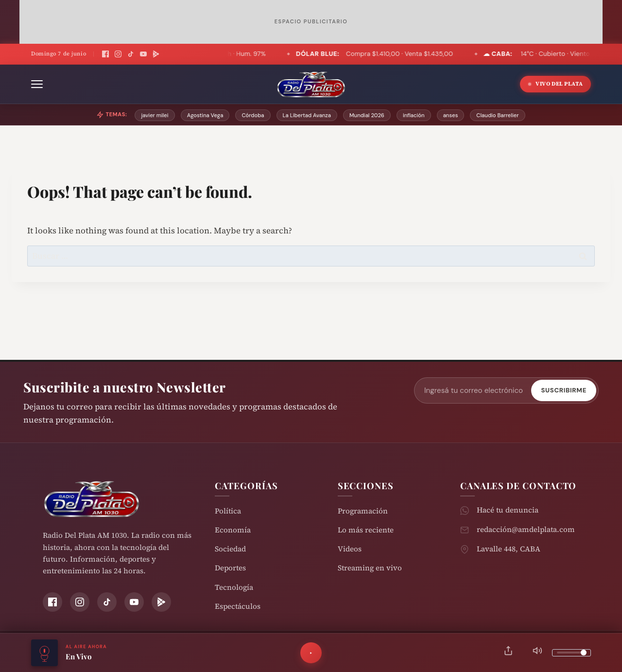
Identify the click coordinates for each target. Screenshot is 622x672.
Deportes (230, 568)
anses (451, 115)
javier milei (155, 115)
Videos (350, 549)
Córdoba (253, 115)
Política (228, 511)
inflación (414, 115)
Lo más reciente (366, 530)
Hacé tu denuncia (508, 510)
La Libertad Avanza (307, 115)
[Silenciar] (537, 653)
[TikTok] (131, 54)
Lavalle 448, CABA (509, 549)
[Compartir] (508, 653)
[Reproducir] (311, 653)
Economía (233, 530)
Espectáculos (238, 606)
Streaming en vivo (370, 568)
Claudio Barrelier (497, 115)
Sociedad (230, 549)
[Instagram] (118, 54)
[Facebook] (105, 54)
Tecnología (234, 587)
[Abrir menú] (37, 84)
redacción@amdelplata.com (526, 529)
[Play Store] (156, 54)
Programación (363, 511)
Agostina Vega (205, 115)
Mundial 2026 (367, 115)
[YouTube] (143, 54)
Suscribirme (564, 390)
